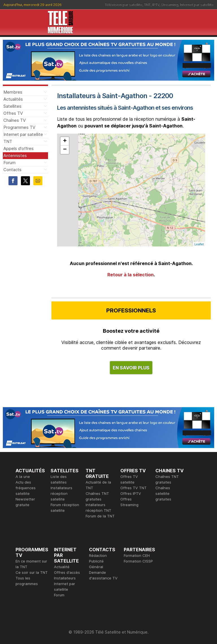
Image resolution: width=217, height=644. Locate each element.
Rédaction (98, 555)
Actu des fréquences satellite (26, 488)
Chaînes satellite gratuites (163, 493)
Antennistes (15, 156)
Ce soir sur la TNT (32, 572)
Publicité (96, 561)
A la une (23, 477)
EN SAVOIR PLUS (131, 368)
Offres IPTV (131, 493)
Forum (9, 163)
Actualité (62, 567)
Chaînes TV (15, 120)
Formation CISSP (138, 561)
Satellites (12, 106)
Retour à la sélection (131, 275)
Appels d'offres (19, 148)
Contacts (12, 170)
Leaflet (199, 244)
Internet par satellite (197, 5)
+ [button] (65, 141)
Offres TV (13, 113)
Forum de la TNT (100, 516)
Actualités (13, 99)
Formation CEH (137, 555)
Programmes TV (19, 127)
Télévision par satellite (124, 5)
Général (96, 567)
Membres (13, 92)
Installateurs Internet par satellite (65, 584)
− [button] (65, 150)
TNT (147, 5)
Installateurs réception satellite (61, 493)
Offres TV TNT (134, 488)
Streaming (170, 5)
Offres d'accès (67, 572)
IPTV (156, 5)
